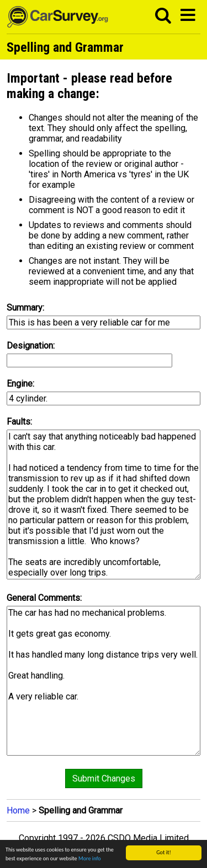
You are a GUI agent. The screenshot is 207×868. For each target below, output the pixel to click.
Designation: (31, 346)
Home (18, 810)
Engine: (20, 384)
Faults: (19, 422)
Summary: (25, 308)
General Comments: (44, 598)
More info (90, 859)
